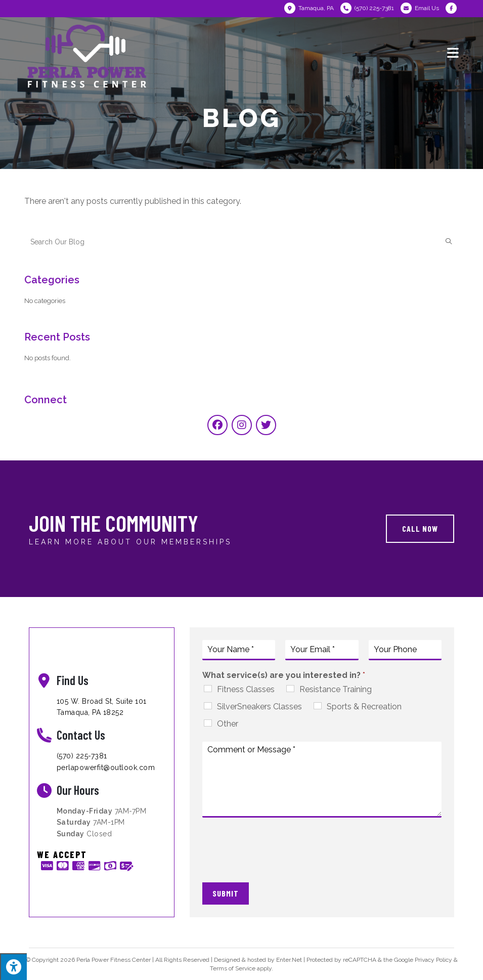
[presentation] (279, 866)
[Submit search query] (449, 242)
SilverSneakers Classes (259, 707)
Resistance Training (336, 689)
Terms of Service (233, 968)
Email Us (427, 8)
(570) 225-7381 (82, 756)
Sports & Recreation (364, 707)
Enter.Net (289, 960)
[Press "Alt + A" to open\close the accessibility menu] (13, 967)
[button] (420, 529)
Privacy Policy (433, 960)
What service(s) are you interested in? (284, 675)
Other (228, 724)
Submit (226, 893)
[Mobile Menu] (453, 52)
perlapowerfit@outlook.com (106, 768)
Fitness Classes (246, 689)
